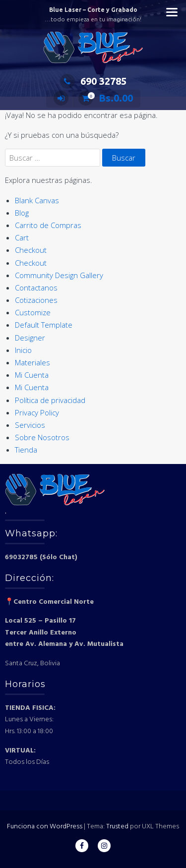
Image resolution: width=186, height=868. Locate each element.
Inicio (23, 350)
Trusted (117, 827)
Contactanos (36, 288)
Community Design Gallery (59, 275)
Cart (22, 237)
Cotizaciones (36, 300)
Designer (30, 338)
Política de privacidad (50, 400)
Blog (22, 213)
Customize (33, 312)
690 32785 (93, 81)
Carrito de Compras (48, 225)
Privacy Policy (37, 412)
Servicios (30, 425)
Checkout (31, 250)
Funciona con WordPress (45, 827)
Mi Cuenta (32, 375)
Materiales (32, 362)
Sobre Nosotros (42, 437)
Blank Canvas (37, 200)
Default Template (44, 325)
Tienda (26, 450)
